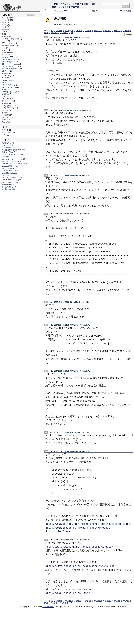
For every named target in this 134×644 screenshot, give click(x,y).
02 (54, 31)
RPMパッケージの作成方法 (12, 171)
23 (101, 31)
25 (106, 31)
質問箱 (4, 22)
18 (90, 31)
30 (117, 31)
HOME (55, 4)
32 (121, 31)
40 (52, 33)
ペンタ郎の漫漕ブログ (10, 145)
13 (79, 31)
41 (54, 33)
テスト (4, 25)
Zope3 (4, 78)
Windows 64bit (7, 80)
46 (65, 33)
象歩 (94, 11)
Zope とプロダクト (9, 59)
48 (69, 33)
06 (63, 31)
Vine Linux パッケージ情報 (11, 161)
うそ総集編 (6, 115)
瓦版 (93, 4)
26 (108, 31)
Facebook (5, 157)
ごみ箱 (4, 135)
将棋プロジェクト (60, 7)
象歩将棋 (5, 103)
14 (81, 31)
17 (88, 31)
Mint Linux (6, 94)
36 (130, 31)
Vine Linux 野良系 (8, 46)
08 (68, 31)
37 (45, 33)
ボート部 (5, 120)
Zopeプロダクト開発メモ (11, 69)
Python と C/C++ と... (10, 66)
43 (58, 33)
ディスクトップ (8, 101)
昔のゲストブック (8, 117)
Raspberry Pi (7, 99)
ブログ (78, 4)
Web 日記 (5, 122)
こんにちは (6, 18)
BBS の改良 (6, 55)
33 (124, 31)
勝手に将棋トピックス (10, 187)
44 (61, 33)
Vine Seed (6, 57)
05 (61, 31)
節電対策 (5, 36)
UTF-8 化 (5, 71)
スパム (6, 127)
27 (110, 31)
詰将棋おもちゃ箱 (8, 189)
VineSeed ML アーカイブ (11, 182)
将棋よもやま (7, 106)
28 (112, 31)
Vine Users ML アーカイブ (11, 180)
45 (63, 33)
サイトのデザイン (8, 108)
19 (92, 31)
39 (49, 33)
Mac (4, 83)
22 (99, 31)
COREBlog (6, 76)
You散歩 (5, 27)
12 (77, 31)
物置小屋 (75, 7)
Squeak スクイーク (9, 85)
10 (72, 31)
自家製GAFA (6, 53)
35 (128, 31)
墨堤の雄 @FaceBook (10, 152)
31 (119, 31)
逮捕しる (5, 130)
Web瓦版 (126, 11)
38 (47, 33)
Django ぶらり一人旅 (10, 87)
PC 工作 (5, 48)
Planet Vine (6, 175)
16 (86, 31)
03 (57, 31)
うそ (4, 113)
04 (59, 31)
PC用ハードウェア (9, 43)
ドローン (5, 50)
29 (115, 31)
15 (83, 31)
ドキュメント (66, 4)
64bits (4, 89)
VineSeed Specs (8, 168)
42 (56, 33)
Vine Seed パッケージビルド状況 (14, 159)
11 (75, 31)
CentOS (5, 96)
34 (126, 31)
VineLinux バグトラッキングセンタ (15, 164)
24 (103, 31)
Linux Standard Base (9, 173)
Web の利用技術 (8, 62)
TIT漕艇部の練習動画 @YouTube (14, 150)
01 (52, 31)
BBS (86, 4)
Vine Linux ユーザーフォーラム (13, 178)
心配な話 (5, 110)
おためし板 (6, 20)
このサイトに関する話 (10, 39)
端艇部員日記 (7, 148)
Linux (4, 41)
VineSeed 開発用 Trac (10, 166)
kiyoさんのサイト (8, 143)
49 (72, 33)
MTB (4, 32)
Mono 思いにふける (9, 92)
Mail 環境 (5, 73)
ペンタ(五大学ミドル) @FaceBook (14, 154)
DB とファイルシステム (10, 64)
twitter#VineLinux (8, 185)
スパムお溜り (7, 132)
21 (97, 31)
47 (67, 33)
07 (66, 31)
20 (95, 31)
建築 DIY (5, 29)
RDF (31, 15)
